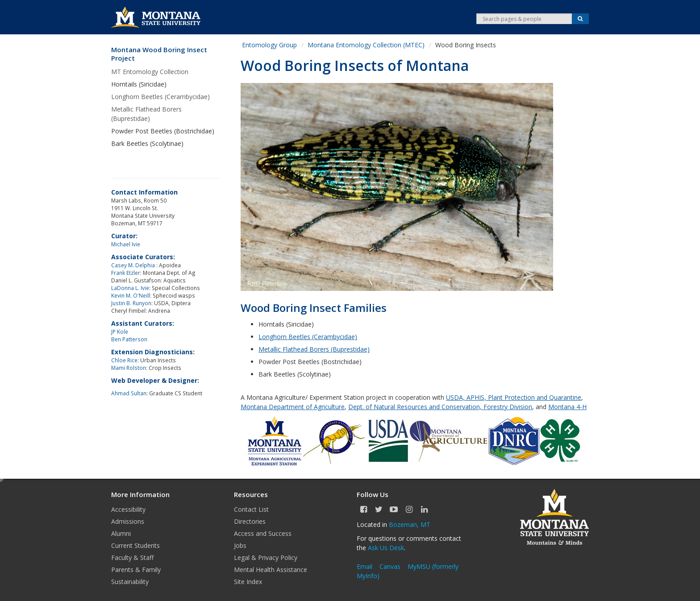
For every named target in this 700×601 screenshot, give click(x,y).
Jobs (240, 545)
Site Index (248, 582)
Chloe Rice (124, 360)
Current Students (135, 545)
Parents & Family (136, 570)
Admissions (128, 521)
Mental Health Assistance (271, 570)
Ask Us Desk (386, 548)
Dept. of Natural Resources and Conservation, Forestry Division (440, 407)
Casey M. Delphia (134, 265)
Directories (250, 521)
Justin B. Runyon (131, 303)
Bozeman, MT (410, 524)
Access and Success (263, 533)
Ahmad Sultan (129, 393)
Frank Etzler (126, 273)
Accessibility (128, 509)
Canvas (390, 566)
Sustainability (130, 582)
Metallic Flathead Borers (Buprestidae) (146, 114)
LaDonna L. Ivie (130, 288)
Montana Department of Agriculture (293, 407)
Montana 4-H (567, 407)
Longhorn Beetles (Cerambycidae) (160, 97)
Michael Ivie (126, 244)
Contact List (251, 509)
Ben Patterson (129, 339)
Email (365, 566)
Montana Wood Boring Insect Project (159, 54)
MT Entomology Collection (150, 72)
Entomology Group (269, 45)
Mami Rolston (129, 368)
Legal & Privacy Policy (266, 557)
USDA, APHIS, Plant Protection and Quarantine (514, 397)
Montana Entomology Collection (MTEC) (366, 45)
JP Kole (120, 332)
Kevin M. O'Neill (131, 295)
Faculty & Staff (132, 557)
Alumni (121, 533)
